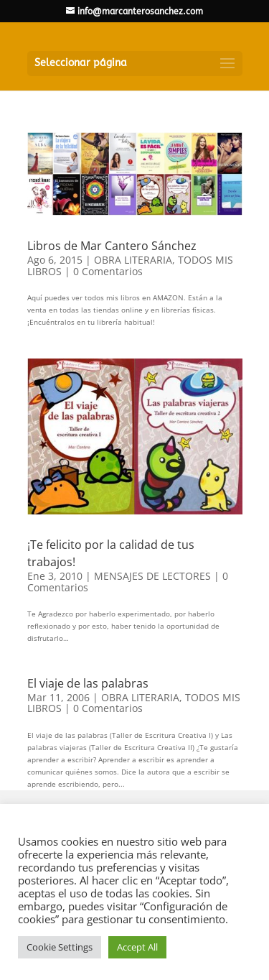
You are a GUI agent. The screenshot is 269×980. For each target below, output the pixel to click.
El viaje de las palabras (88, 683)
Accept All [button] (137, 947)
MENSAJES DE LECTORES (152, 576)
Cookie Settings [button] (60, 947)
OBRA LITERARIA (133, 260)
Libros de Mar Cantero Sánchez (112, 246)
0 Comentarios (108, 271)
